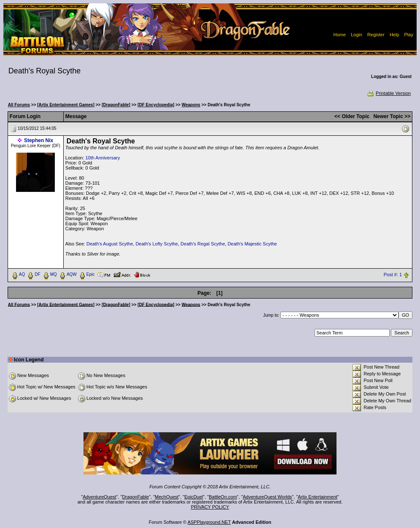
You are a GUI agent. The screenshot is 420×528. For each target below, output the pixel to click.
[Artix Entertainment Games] (66, 105)
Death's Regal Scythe (203, 244)
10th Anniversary (103, 158)
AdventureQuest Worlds (268, 497)
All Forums (19, 105)
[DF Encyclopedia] (156, 105)
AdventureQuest (100, 497)
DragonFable (136, 497)
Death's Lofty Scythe (157, 244)
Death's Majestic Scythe (252, 244)
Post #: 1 (393, 275)
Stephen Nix (39, 140)
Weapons (191, 105)
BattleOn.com (223, 497)
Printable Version (389, 93)
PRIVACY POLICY (210, 507)
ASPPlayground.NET (209, 522)
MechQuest (167, 497)
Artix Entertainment (318, 497)
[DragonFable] (116, 105)
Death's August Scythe (110, 244)
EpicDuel (194, 497)
